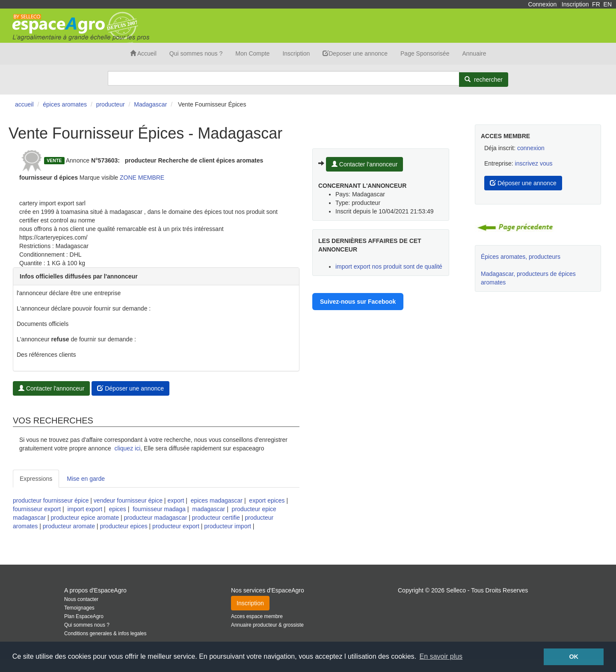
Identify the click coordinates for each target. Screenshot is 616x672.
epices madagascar (217, 500)
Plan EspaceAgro (84, 616)
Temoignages (79, 608)
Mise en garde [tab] (86, 479)
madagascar (209, 509)
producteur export (176, 526)
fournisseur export (37, 509)
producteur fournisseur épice (51, 500)
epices (117, 509)
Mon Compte (252, 53)
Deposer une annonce (355, 53)
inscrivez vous (534, 163)
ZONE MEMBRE (142, 178)
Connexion (542, 4)
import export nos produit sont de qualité (389, 266)
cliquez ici (128, 448)
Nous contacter (81, 599)
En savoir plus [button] (441, 656)
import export (85, 509)
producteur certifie (216, 518)
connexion (531, 148)
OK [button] (574, 657)
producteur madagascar (155, 518)
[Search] (284, 78)
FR (596, 4)
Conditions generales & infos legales (105, 634)
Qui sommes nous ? (196, 53)
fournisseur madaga (159, 509)
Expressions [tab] (36, 479)
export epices (267, 500)
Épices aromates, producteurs (521, 257)
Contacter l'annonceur (51, 388)
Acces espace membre (257, 616)
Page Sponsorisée (425, 53)
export (176, 500)
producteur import (228, 526)
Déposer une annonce (130, 388)
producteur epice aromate (85, 518)
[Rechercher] (484, 80)
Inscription (575, 4)
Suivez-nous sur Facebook (358, 302)
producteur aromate (69, 526)
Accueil (143, 53)
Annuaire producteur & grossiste (267, 625)
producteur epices (123, 526)
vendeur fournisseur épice (128, 500)
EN (608, 4)
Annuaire (474, 53)
